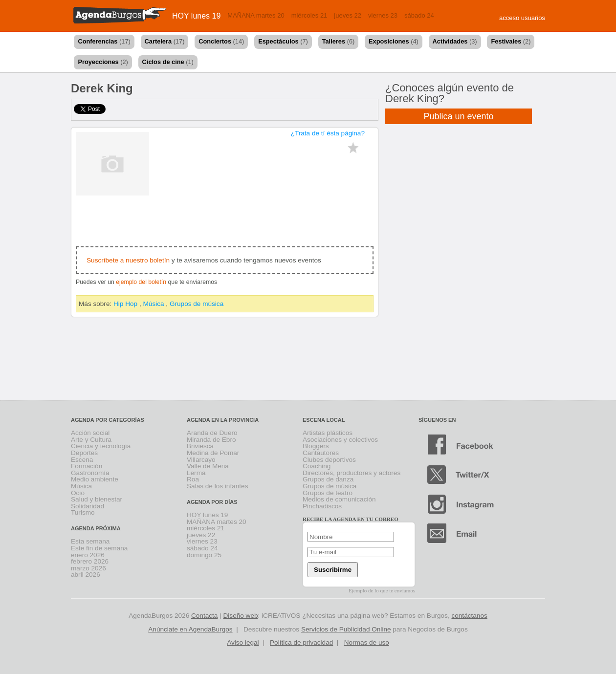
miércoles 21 (309, 15)
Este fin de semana (99, 548)
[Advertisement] (308, 361)
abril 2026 (86, 575)
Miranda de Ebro (211, 440)
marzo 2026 (88, 568)
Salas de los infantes (217, 486)
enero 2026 (88, 555)
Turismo (83, 512)
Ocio (78, 493)
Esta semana (90, 541)
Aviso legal (243, 642)
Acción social (90, 433)
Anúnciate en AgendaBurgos (190, 629)
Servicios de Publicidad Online (346, 629)
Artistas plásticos (328, 433)
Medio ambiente (95, 479)
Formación (87, 466)
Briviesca (200, 446)
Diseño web (241, 616)
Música (154, 304)
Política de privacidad (301, 642)
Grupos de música (197, 304)
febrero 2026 (90, 561)
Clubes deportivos (329, 460)
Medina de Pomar (213, 453)
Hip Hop (125, 304)
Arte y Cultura (91, 440)
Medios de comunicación (339, 499)
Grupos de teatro (328, 493)
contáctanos (469, 616)
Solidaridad (88, 506)
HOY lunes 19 (196, 16)
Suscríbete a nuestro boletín (128, 260)
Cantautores (321, 453)
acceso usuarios (522, 18)
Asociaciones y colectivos (340, 440)
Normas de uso (367, 642)
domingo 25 (204, 555)
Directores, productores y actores (352, 473)
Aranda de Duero (212, 433)
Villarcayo (201, 460)
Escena (82, 460)
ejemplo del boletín (141, 282)
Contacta (204, 616)
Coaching (317, 466)
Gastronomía (90, 473)
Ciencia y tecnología (101, 446)
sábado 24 (419, 15)
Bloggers (316, 446)
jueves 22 (348, 15)
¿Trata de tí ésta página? (328, 133)
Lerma (196, 473)
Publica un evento (458, 116)
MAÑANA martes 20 (256, 15)
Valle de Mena (208, 466)
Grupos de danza (328, 479)
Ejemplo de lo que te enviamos (382, 590)
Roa (193, 479)
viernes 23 (383, 15)
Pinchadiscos (322, 506)
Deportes (84, 453)
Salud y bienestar (97, 499)
